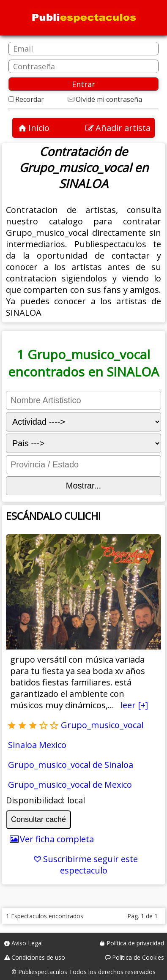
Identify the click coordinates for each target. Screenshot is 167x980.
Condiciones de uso (38, 957)
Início (39, 128)
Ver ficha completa (57, 839)
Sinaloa (22, 745)
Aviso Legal (27, 943)
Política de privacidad (135, 943)
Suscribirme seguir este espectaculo (90, 865)
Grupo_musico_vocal (102, 725)
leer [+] (134, 705)
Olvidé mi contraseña (109, 99)
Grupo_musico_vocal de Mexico (70, 785)
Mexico (53, 745)
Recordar (30, 99)
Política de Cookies (138, 957)
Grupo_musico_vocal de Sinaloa (71, 765)
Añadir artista (123, 128)
